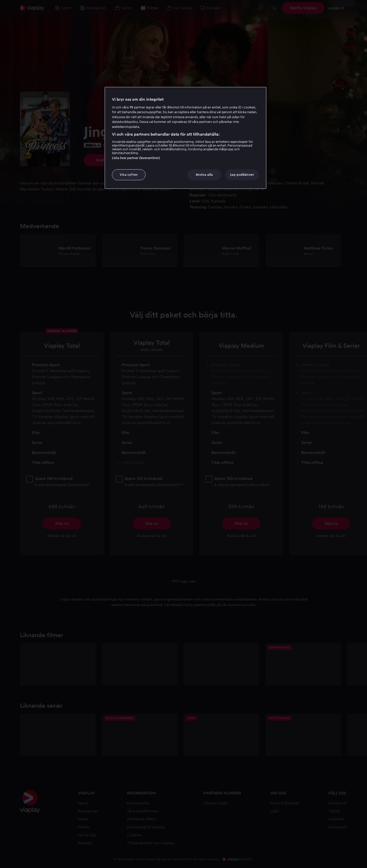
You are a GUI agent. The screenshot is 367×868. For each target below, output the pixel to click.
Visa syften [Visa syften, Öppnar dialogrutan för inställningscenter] (129, 175)
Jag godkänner (242, 175)
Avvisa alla (204, 175)
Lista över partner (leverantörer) (136, 158)
